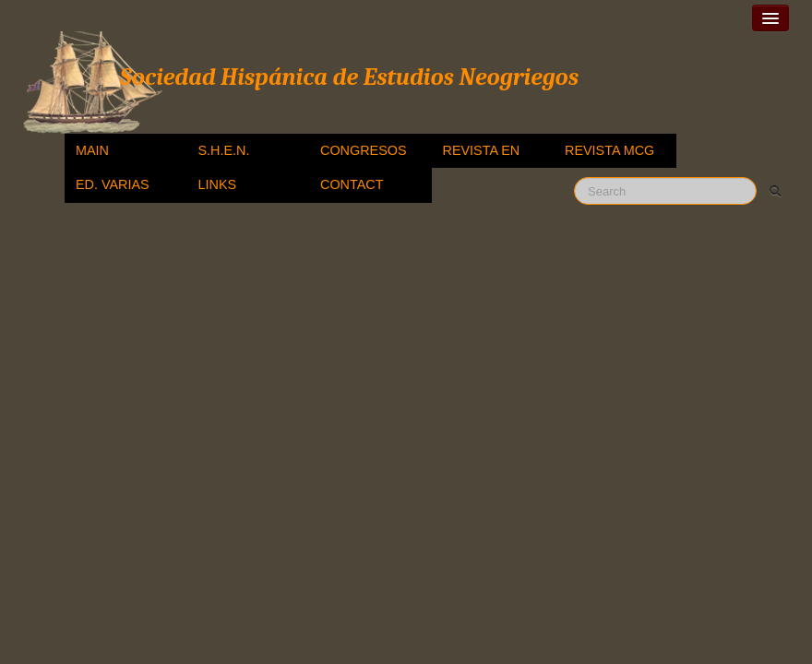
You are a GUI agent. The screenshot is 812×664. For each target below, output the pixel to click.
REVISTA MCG (609, 150)
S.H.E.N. (224, 150)
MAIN (92, 150)
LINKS (218, 184)
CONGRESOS (364, 150)
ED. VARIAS (113, 184)
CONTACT (352, 184)
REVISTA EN (482, 150)
